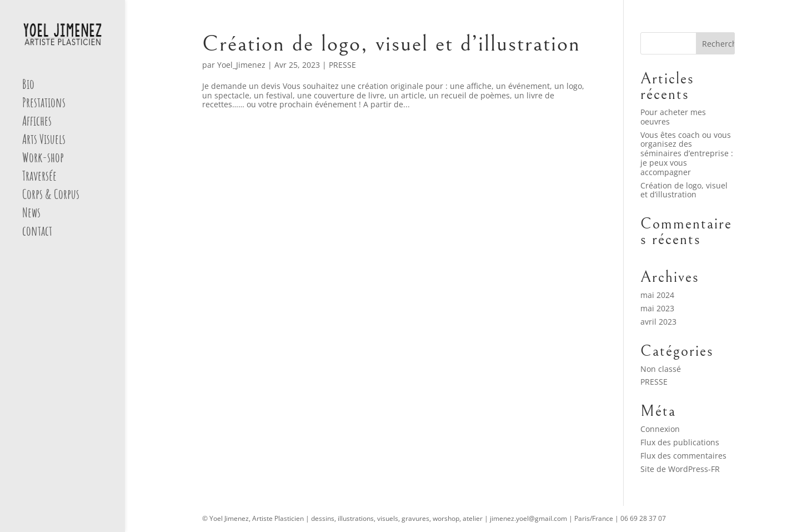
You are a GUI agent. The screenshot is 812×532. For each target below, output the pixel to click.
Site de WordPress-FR (680, 469)
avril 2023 (658, 322)
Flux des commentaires (683, 456)
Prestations (44, 105)
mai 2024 (657, 295)
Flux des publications (680, 442)
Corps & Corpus (51, 196)
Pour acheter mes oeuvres (673, 117)
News (31, 215)
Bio (28, 86)
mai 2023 (657, 308)
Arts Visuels (44, 141)
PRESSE (342, 65)
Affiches (37, 123)
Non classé (661, 369)
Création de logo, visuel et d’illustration (391, 44)
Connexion (660, 429)
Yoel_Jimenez (241, 65)
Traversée (39, 178)
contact (37, 233)
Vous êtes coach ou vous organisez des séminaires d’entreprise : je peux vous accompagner (687, 153)
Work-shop (43, 160)
